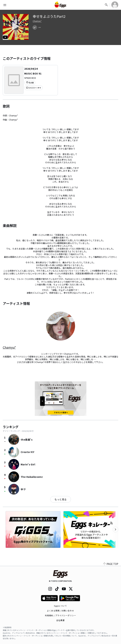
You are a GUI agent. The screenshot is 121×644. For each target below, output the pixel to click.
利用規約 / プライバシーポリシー (60, 615)
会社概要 (60, 620)
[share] (35, 27)
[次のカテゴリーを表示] (115, 530)
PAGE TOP (111, 564)
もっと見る (61, 499)
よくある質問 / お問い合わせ (60, 611)
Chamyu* (37, 21)
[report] (40, 27)
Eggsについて (61, 606)
